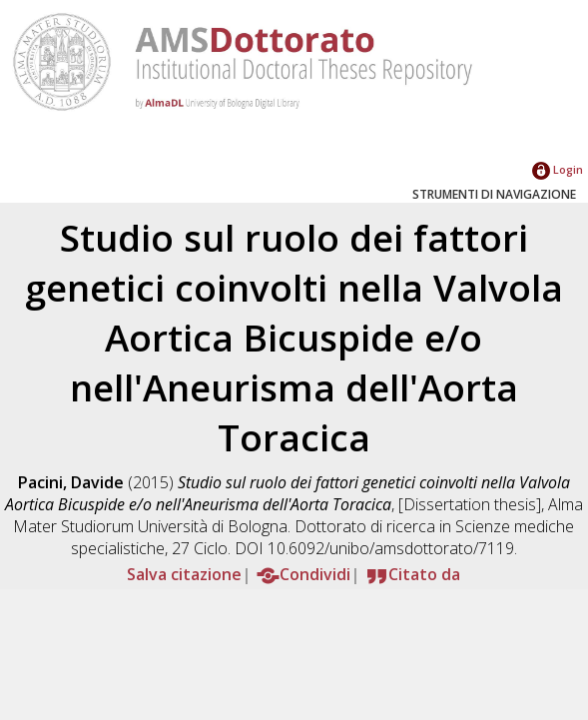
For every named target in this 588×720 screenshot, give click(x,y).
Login (558, 169)
